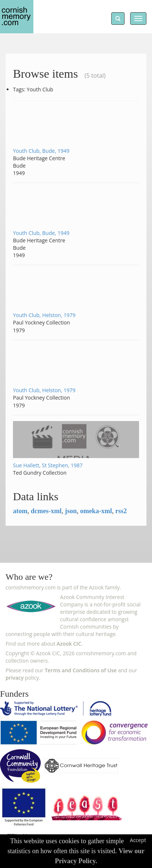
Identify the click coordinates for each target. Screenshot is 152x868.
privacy (15, 678)
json (71, 511)
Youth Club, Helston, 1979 (44, 315)
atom (20, 511)
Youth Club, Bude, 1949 (41, 151)
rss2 (121, 511)
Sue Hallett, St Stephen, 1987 (48, 465)
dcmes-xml (46, 511)
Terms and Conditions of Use (81, 670)
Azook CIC (69, 644)
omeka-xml (96, 511)
